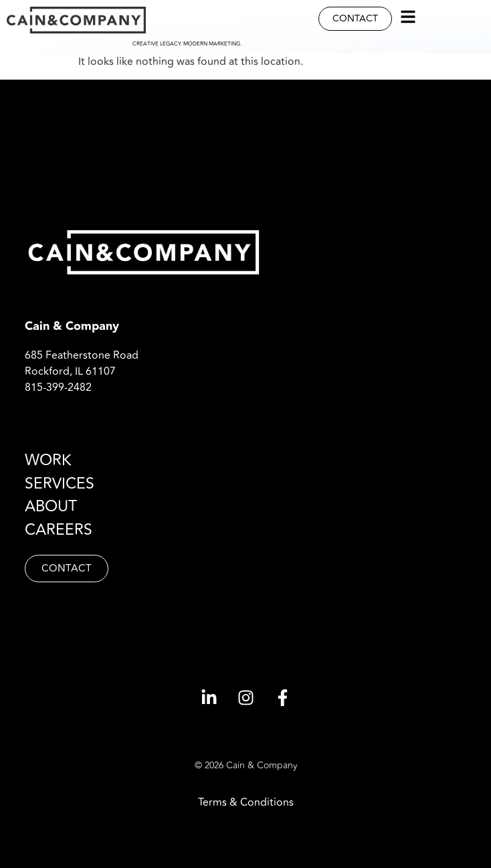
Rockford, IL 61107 (70, 371)
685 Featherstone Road (82, 355)
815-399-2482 (58, 387)
